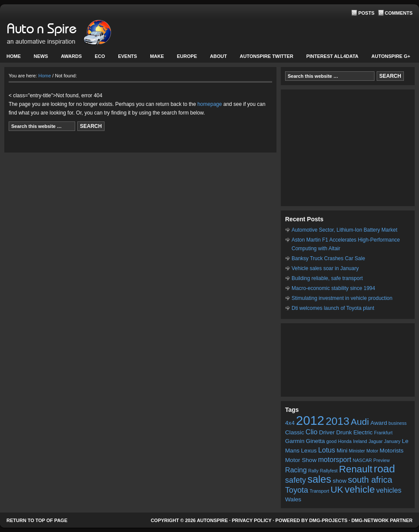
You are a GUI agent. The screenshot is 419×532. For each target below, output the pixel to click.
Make (156, 58)
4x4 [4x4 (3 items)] (290, 423)
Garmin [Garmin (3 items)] (295, 441)
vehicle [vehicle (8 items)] (360, 489)
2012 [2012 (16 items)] (310, 420)
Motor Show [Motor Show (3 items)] (301, 460)
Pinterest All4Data (332, 56)
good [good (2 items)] (331, 441)
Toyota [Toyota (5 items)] (297, 490)
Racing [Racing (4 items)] (296, 470)
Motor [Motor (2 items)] (372, 451)
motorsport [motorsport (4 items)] (335, 459)
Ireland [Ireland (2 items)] (360, 441)
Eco (100, 56)
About (217, 58)
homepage (210, 104)
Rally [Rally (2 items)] (314, 471)
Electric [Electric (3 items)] (363, 432)
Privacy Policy (252, 520)
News (40, 58)
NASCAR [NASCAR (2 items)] (362, 460)
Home (14, 56)
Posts (366, 13)
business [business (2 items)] (397, 423)
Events (126, 58)
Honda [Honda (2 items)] (344, 441)
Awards (71, 56)
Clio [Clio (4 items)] (311, 432)
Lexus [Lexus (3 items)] (309, 451)
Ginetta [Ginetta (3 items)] (315, 441)
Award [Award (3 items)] (379, 423)
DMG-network (370, 520)
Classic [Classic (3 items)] (295, 432)
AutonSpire (86, 35)
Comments (399, 13)
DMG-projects (329, 520)
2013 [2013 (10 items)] (338, 421)
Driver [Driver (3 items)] (327, 432)
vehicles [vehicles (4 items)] (389, 490)
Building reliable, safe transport (327, 278)
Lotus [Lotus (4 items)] (326, 450)
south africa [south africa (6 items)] (370, 480)
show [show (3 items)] (340, 481)
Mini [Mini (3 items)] (342, 451)
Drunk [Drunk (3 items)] (344, 432)
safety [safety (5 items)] (295, 480)
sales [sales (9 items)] (319, 479)
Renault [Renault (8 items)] (356, 469)
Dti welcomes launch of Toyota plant (333, 308)
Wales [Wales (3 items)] (293, 499)
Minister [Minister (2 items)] (357, 451)
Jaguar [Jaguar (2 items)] (376, 441)
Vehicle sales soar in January (325, 268)
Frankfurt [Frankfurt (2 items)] (383, 433)
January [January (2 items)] (392, 441)
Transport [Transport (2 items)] (319, 491)
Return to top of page (37, 520)
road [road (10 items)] (384, 469)
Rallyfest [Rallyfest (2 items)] (329, 471)
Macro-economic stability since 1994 (333, 288)
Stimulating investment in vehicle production (342, 298)
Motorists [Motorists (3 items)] (392, 451)
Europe (186, 58)
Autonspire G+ (391, 56)
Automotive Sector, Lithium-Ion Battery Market (344, 230)
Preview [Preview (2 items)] (381, 460)
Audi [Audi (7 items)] (360, 422)
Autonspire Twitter (267, 56)
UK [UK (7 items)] (337, 489)
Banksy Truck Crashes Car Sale (328, 258)
